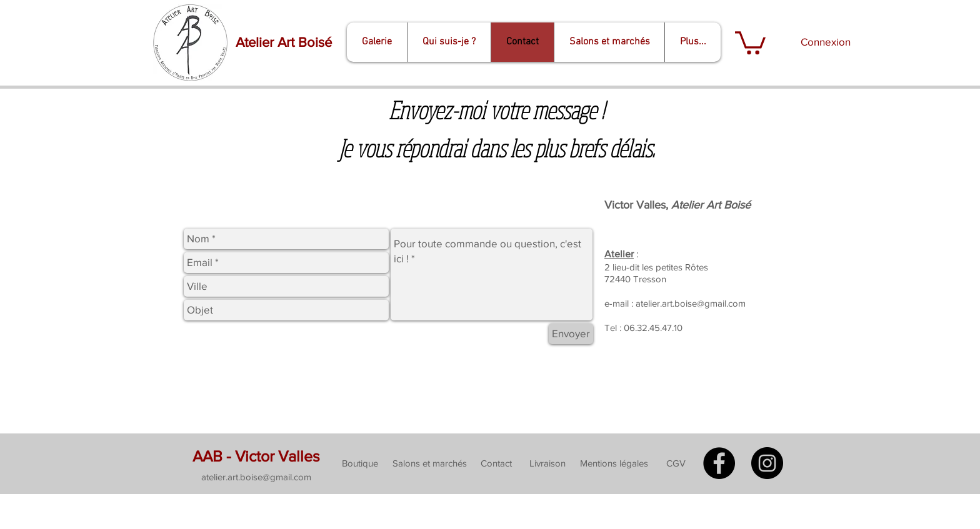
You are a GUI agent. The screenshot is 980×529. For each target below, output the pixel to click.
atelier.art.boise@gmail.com (691, 303)
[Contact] (496, 463)
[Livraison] (547, 463)
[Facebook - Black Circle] (719, 463)
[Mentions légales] (614, 463)
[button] (750, 42)
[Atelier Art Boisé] (283, 42)
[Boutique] (360, 463)
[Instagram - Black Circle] (767, 463)
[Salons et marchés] (429, 463)
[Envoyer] (571, 334)
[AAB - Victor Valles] (256, 457)
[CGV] (676, 463)
